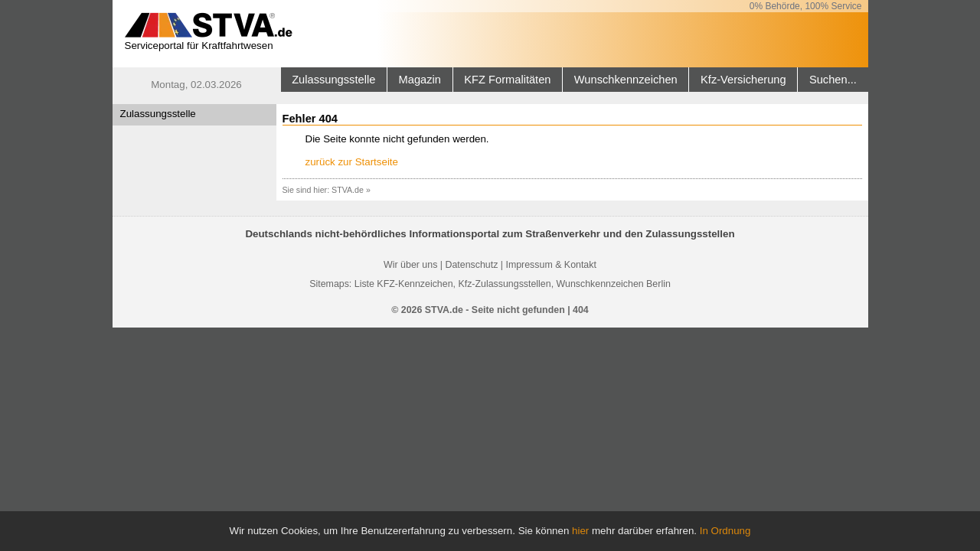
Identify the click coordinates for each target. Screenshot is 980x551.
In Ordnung (725, 531)
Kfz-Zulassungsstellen (504, 284)
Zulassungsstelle (333, 80)
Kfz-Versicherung (743, 80)
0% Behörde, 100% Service (806, 6)
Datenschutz (471, 265)
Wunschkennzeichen (626, 80)
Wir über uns (410, 265)
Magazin (420, 80)
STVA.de (348, 190)
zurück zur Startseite (352, 162)
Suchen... (833, 80)
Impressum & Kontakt (550, 265)
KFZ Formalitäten (507, 80)
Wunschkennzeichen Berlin (614, 284)
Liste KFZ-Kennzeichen (404, 284)
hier (580, 531)
